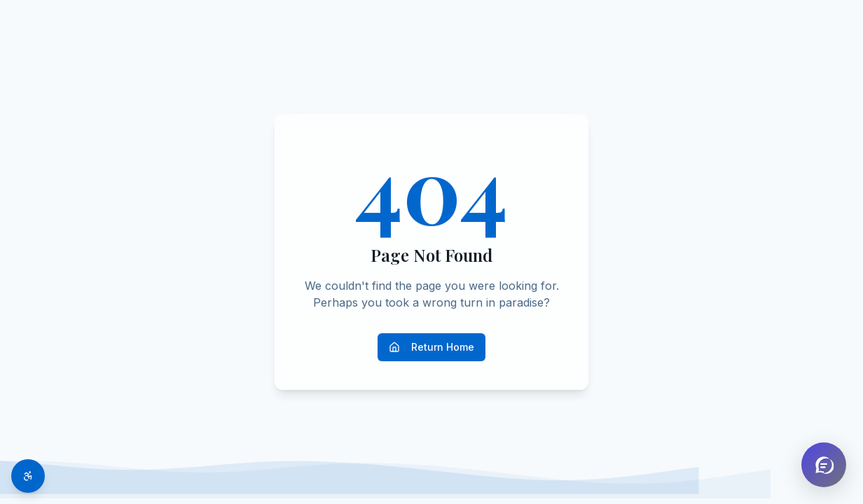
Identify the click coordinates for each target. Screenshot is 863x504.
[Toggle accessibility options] (28, 476)
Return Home (431, 347)
